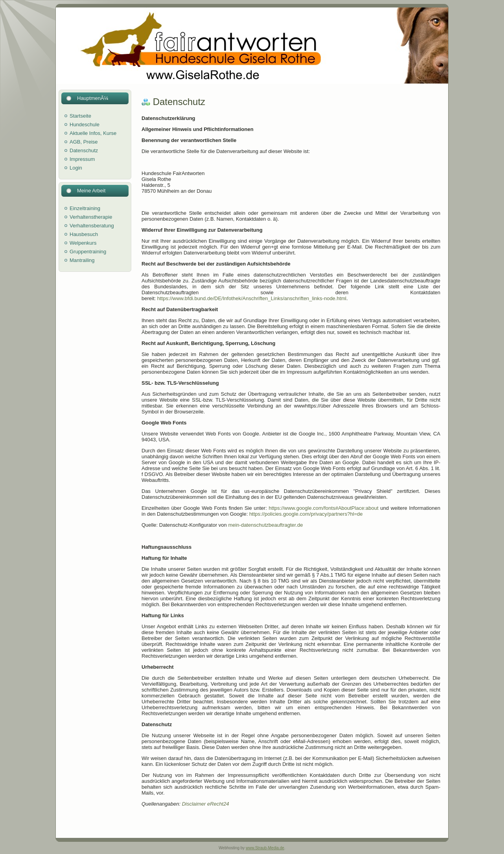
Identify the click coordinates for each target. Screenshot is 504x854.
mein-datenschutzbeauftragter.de (265, 525)
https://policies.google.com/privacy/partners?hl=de (306, 514)
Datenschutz (179, 102)
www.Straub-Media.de (265, 848)
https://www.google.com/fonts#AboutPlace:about (324, 508)
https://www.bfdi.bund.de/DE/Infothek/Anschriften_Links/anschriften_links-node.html (252, 298)
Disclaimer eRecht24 (206, 804)
